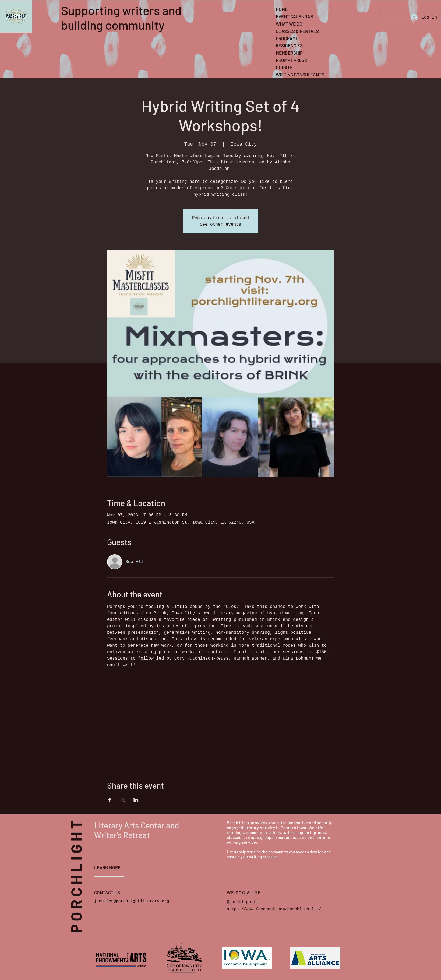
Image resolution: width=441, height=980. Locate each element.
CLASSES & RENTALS (297, 31)
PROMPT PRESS (291, 60)
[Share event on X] (123, 800)
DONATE (284, 67)
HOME (282, 9)
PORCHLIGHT (84, 872)
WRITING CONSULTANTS (300, 75)
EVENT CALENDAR (294, 16)
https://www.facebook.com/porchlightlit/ (274, 909)
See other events (221, 225)
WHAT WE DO (289, 24)
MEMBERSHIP (289, 53)
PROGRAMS (287, 38)
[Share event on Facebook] (110, 800)
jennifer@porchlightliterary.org (132, 901)
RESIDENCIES (289, 45)
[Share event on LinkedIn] (136, 800)
